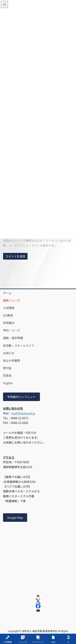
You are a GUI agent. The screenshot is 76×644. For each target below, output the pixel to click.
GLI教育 (8, 315)
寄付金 (7, 368)
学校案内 (9, 323)
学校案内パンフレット (21, 397)
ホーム (7, 293)
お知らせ (9, 353)
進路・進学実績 (13, 338)
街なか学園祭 (12, 361)
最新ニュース (11, 300)
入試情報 (9, 308)
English (8, 383)
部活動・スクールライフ (19, 346)
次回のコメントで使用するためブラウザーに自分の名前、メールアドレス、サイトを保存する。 (37, 243)
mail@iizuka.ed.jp (23, 413)
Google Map (15, 518)
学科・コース (11, 330)
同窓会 (7, 375)
